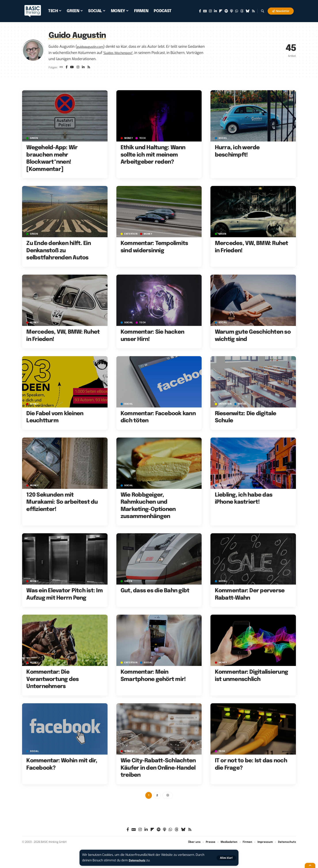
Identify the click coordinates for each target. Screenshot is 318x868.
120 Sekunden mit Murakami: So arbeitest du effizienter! (62, 504)
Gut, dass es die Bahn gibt (155, 592)
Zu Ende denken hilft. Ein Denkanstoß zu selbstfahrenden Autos (59, 252)
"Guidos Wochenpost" (139, 53)
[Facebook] (200, 11)
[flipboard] (221, 11)
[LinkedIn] (215, 11)
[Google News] (205, 11)
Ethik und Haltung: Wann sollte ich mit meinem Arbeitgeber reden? (153, 156)
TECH (144, 139)
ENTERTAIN (132, 235)
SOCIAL (224, 139)
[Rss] (253, 11)
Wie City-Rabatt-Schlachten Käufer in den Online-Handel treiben (158, 769)
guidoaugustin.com (93, 46)
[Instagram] (210, 11)
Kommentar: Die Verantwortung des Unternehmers (52, 681)
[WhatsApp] (237, 11)
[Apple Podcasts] (232, 11)
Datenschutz (138, 860)
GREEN (35, 139)
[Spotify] (226, 11)
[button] (226, 858)
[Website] (62, 68)
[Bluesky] (248, 11)
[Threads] (242, 11)
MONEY (129, 139)
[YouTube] (73, 68)
